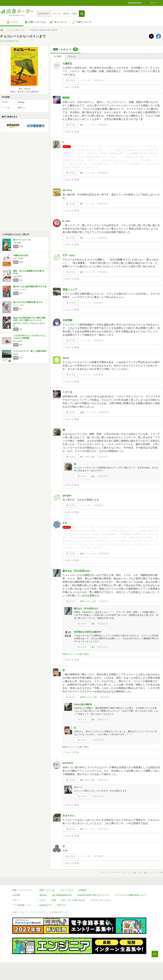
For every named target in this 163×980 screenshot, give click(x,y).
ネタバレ (72, 56)
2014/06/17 (104, 601)
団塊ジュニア (70, 289)
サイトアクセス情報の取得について (131, 895)
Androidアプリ (46, 905)
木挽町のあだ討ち (21, 255)
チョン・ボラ (19, 305)
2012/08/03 (103, 780)
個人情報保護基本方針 (62, 895)
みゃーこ (78, 787)
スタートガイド (67, 890)
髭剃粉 (66, 98)
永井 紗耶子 (19, 258)
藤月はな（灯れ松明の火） (77, 571)
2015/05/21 (98, 505)
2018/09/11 (98, 303)
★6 (82, 780)
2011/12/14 (103, 829)
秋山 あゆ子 (18, 341)
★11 (82, 553)
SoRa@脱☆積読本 (83, 704)
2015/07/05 (104, 412)
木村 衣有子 (18, 276)
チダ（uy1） (69, 255)
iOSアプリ (62, 905)
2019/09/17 (103, 238)
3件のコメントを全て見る (76, 654)
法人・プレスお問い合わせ (73, 900)
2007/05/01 (98, 856)
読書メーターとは (47, 890)
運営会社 (43, 895)
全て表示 (58, 56)
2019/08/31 (103, 272)
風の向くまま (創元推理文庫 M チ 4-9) (30, 287)
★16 (82, 412)
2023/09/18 (103, 125)
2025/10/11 (98, 80)
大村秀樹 (67, 320)
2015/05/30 (103, 457)
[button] (82, 14)
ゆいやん (67, 190)
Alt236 (16, 354)
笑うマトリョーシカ (22, 240)
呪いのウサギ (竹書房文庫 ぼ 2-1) (28, 302)
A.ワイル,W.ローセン (16, 30)
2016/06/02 (98, 375)
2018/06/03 (98, 341)
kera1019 (68, 763)
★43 (82, 601)
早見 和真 (17, 243)
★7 (82, 457)
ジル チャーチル (20, 289)
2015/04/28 (104, 553)
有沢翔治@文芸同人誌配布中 (88, 632)
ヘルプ (42, 900)
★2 (82, 125)
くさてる (67, 392)
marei (66, 358)
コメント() (85, 80)
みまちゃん (69, 815)
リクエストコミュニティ (101, 900)
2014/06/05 (105, 697)
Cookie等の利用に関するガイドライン (94, 895)
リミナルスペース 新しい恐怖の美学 (30, 351)
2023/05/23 (103, 173)
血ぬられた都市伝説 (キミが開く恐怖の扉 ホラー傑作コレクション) (29, 319)
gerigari (67, 495)
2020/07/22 (103, 204)
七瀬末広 (67, 63)
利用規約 (83, 890)
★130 (83, 697)
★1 (82, 204)
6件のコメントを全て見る (76, 747)
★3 (82, 173)
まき (65, 523)
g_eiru (66, 221)
